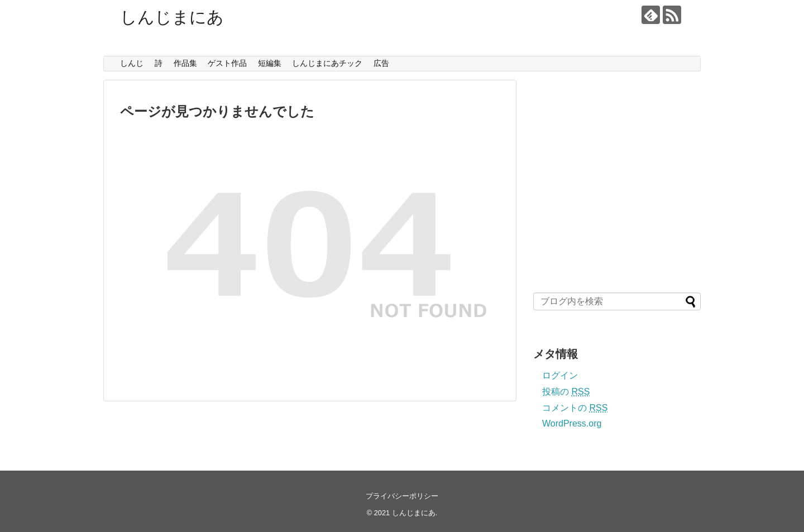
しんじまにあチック (327, 63)
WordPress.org (572, 423)
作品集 (185, 63)
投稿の (566, 392)
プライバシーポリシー (402, 496)
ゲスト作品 (227, 63)
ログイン (560, 375)
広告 (381, 63)
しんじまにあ (172, 17)
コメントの (575, 408)
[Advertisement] (616, 187)
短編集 (270, 63)
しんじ (132, 63)
